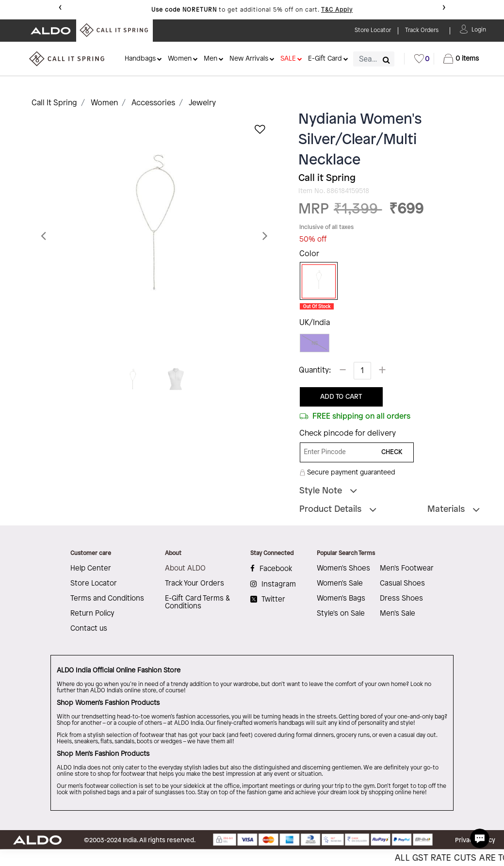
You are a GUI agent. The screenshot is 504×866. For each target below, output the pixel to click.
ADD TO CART (341, 397)
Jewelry (202, 103)
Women (104, 103)
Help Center (91, 569)
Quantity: (315, 370)
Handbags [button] (140, 59)
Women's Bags (341, 599)
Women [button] (180, 59)
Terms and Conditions (107, 599)
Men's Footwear (407, 569)
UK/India (315, 323)
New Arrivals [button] (249, 59)
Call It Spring (54, 103)
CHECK (392, 452)
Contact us (89, 629)
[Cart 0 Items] (461, 59)
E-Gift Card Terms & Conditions (197, 603)
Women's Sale (340, 584)
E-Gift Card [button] (325, 59)
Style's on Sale (341, 614)
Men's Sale (398, 614)
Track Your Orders (195, 584)
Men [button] (211, 59)
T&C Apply (337, 10)
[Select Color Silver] (315, 281)
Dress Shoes (401, 599)
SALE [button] (288, 59)
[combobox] (374, 59)
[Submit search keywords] (386, 60)
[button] (479, 29)
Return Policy (92, 614)
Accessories (153, 103)
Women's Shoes (343, 569)
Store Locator (94, 584)
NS (315, 343)
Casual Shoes (402, 584)
